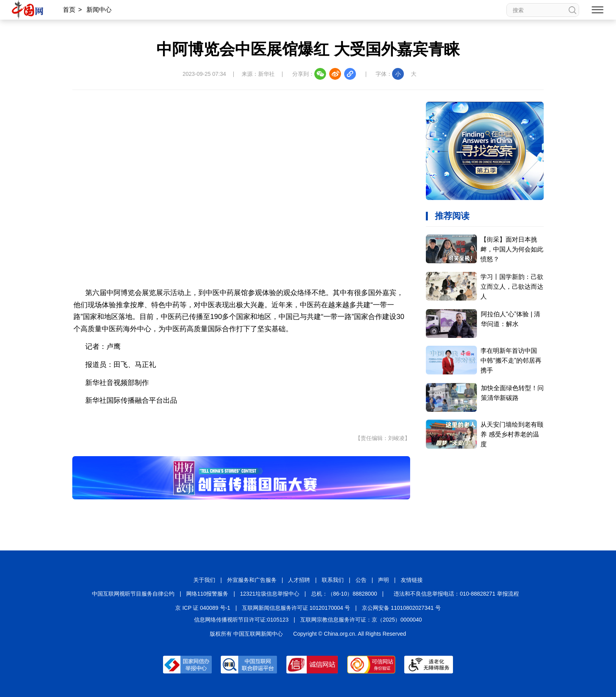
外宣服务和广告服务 (252, 580)
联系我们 (333, 580)
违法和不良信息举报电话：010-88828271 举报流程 (456, 594)
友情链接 (412, 580)
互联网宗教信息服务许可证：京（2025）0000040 (361, 620)
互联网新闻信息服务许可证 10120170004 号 (296, 608)
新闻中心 (99, 10)
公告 (361, 580)
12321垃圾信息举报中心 (270, 594)
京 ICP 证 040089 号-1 (203, 608)
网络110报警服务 (207, 594)
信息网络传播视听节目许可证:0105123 (241, 620)
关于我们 (204, 580)
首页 (69, 10)
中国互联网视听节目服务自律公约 (133, 594)
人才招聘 (299, 580)
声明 (383, 580)
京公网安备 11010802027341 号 (401, 608)
